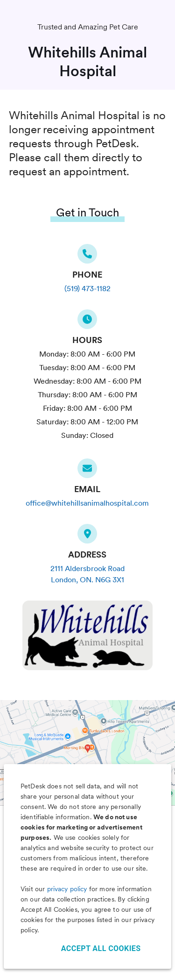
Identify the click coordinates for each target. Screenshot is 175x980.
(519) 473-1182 (87, 289)
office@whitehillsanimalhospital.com (87, 503)
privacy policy (67, 889)
